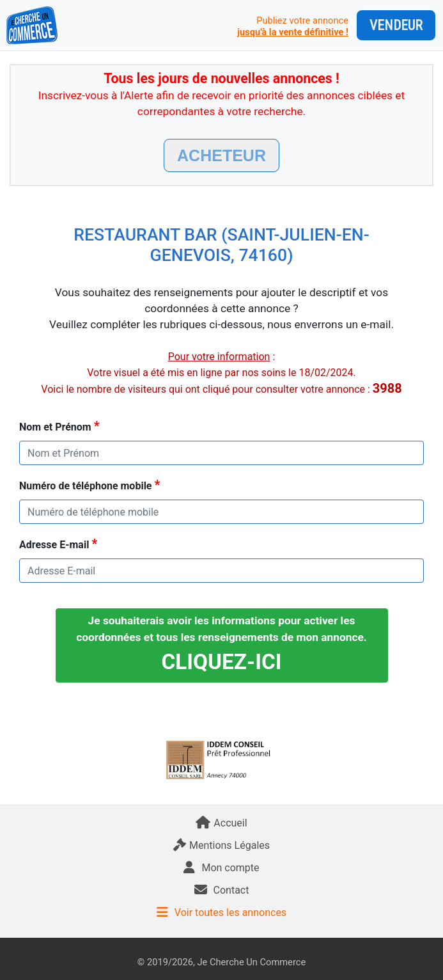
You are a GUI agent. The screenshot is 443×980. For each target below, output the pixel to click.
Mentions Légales (221, 845)
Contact (222, 890)
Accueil (221, 823)
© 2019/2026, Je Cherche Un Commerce (221, 962)
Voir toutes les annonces (221, 913)
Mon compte (221, 868)
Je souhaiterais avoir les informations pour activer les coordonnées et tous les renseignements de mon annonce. (221, 644)
